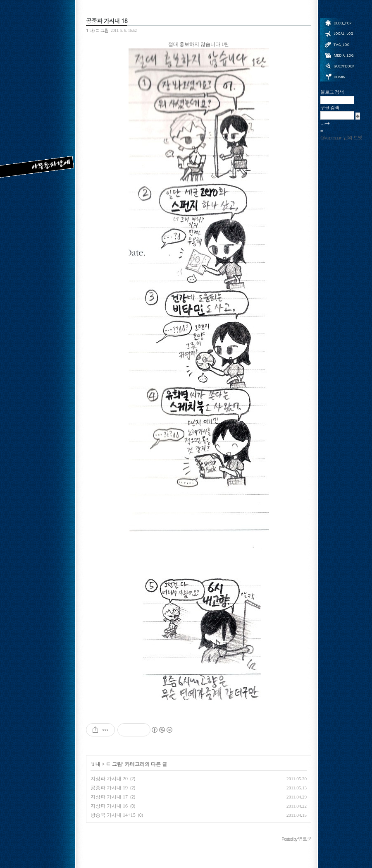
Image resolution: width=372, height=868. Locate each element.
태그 (339, 44)
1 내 (96, 764)
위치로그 (339, 33)
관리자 (339, 76)
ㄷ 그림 (114, 764)
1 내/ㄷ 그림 (97, 30)
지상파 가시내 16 (109, 806)
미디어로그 (339, 55)
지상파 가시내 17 (109, 797)
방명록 (339, 65)
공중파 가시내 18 (107, 21)
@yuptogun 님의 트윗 (341, 137)
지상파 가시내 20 (109, 779)
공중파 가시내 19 (109, 788)
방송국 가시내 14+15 (113, 815)
